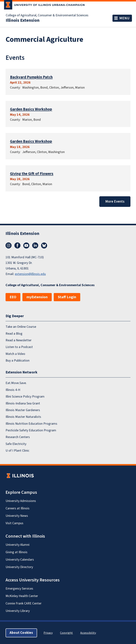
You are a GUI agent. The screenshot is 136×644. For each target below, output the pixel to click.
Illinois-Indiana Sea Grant (23, 403)
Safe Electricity (16, 444)
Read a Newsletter (19, 340)
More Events (115, 202)
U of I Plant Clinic (17, 451)
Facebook (17, 245)
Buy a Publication (18, 361)
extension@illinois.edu (30, 274)
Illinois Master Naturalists (23, 417)
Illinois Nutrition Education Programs (31, 423)
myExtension (37, 297)
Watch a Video (15, 354)
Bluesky (44, 245)
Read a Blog (14, 333)
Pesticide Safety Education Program (31, 430)
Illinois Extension (23, 20)
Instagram (9, 245)
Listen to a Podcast (19, 347)
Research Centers (18, 437)
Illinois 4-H (13, 390)
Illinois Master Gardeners (23, 410)
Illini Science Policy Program (25, 397)
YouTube (26, 245)
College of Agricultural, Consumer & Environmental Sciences (47, 15)
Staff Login (67, 297)
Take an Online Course (21, 327)
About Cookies (21, 633)
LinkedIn (35, 245)
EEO (13, 297)
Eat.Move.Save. (16, 383)
